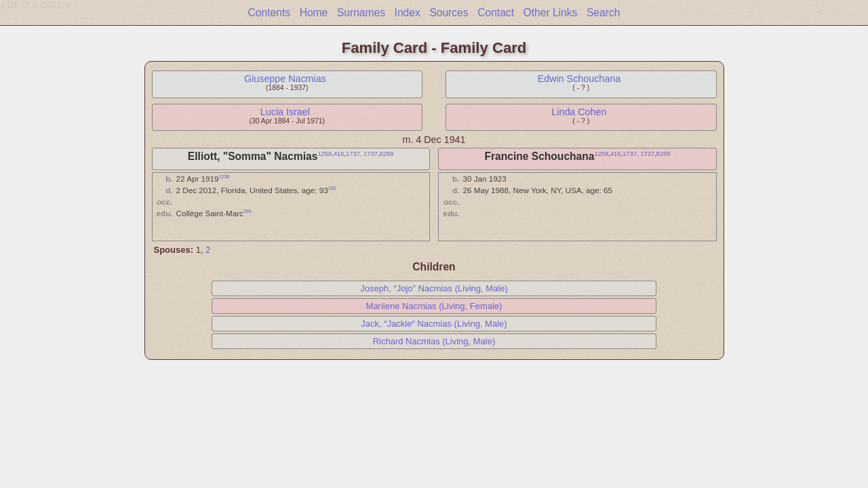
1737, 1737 (362, 154)
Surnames (361, 13)
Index (408, 13)
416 (339, 154)
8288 (387, 154)
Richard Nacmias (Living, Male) (434, 341)
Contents (269, 13)
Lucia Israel (285, 112)
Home (314, 13)
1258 (324, 154)
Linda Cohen (579, 112)
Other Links (551, 13)
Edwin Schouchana (579, 79)
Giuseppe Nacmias (285, 79)
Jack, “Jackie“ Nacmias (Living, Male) (434, 324)
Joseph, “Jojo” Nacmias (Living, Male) (434, 288)
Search (603, 13)
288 (332, 188)
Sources (449, 13)
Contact (496, 13)
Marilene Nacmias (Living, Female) (434, 306)
